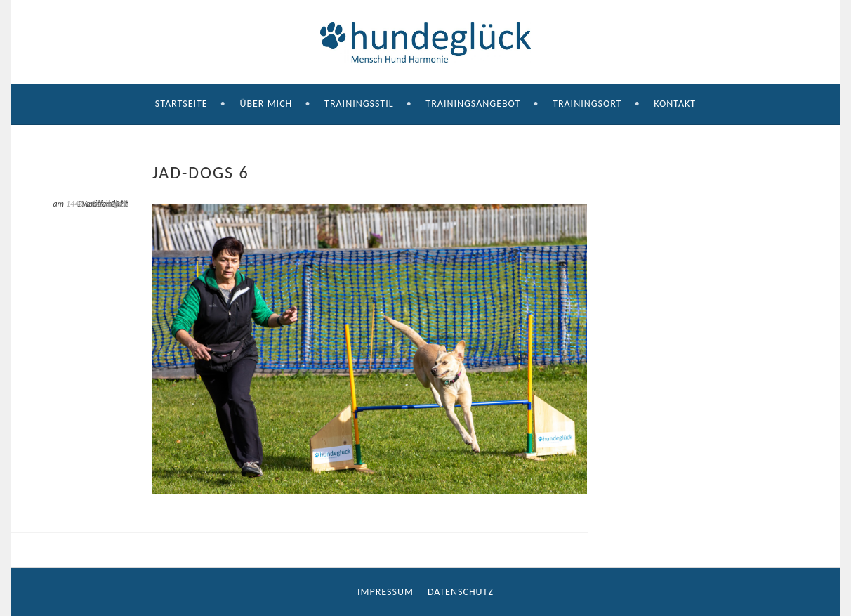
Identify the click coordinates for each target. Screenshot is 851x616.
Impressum (385, 592)
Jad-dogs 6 (117, 204)
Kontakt (675, 104)
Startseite (182, 104)
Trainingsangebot (473, 104)
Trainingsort (587, 104)
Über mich (266, 104)
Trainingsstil (359, 104)
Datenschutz (461, 592)
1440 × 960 (85, 204)
